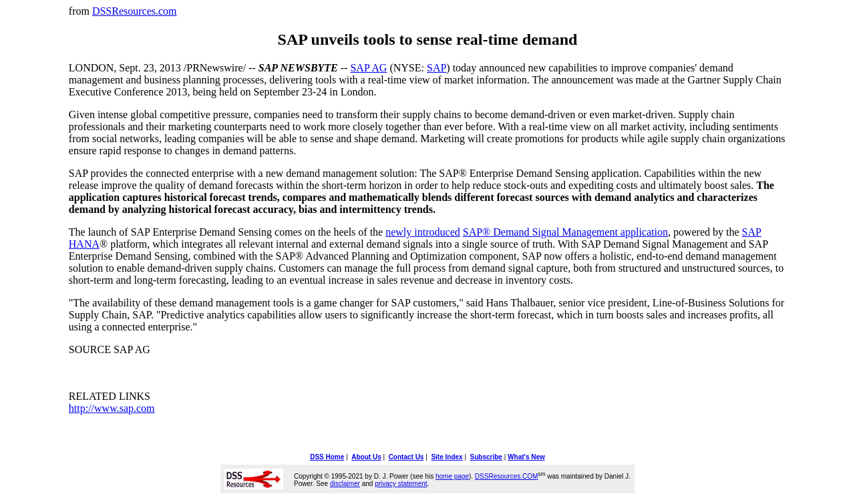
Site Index (447, 457)
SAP (437, 68)
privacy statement (401, 484)
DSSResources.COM (506, 476)
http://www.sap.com (112, 408)
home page (452, 476)
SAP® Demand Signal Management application (565, 232)
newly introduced (423, 232)
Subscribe (486, 457)
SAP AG (368, 68)
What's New (526, 457)
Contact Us (406, 457)
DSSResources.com (135, 11)
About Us (366, 457)
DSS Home (327, 457)
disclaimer (345, 484)
